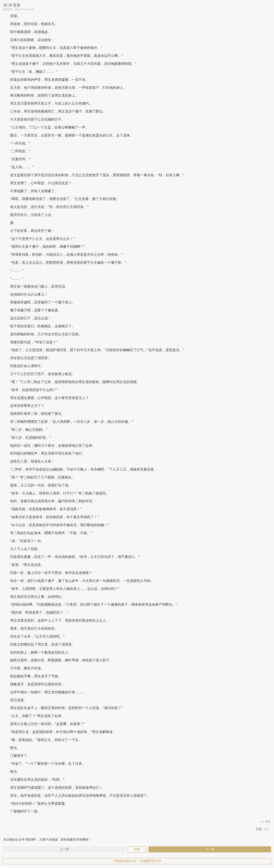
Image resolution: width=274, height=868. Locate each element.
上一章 (64, 849)
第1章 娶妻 (12, 5)
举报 (266, 822)
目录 (137, 849)
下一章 (210, 849)
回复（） (263, 829)
